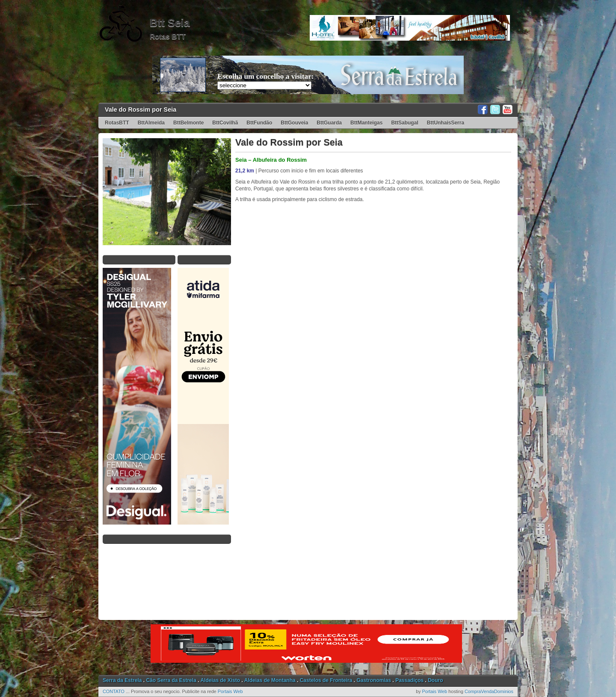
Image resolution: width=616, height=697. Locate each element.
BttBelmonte (188, 123)
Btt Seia (170, 23)
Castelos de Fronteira (326, 680)
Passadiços (409, 680)
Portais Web (230, 691)
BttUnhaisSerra (446, 123)
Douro (435, 680)
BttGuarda (329, 123)
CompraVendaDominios (489, 691)
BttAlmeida (151, 123)
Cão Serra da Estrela (171, 680)
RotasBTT (117, 123)
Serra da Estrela (122, 680)
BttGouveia (294, 123)
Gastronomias (374, 680)
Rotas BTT (168, 37)
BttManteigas (366, 123)
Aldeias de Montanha (270, 680)
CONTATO (114, 691)
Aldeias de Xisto (220, 680)
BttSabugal (404, 123)
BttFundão (259, 123)
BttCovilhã (225, 123)
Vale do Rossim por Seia (141, 110)
